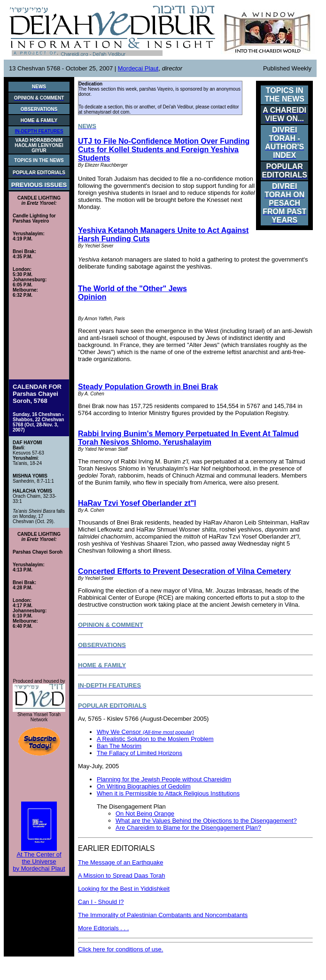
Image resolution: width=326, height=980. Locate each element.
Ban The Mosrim (119, 746)
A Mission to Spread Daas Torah (121, 876)
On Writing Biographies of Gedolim (144, 786)
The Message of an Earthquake (120, 862)
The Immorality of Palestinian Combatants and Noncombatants (163, 915)
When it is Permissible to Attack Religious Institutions (168, 793)
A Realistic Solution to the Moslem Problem (155, 739)
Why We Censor (145, 732)
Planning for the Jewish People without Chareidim (164, 779)
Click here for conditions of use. (120, 949)
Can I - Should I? (101, 902)
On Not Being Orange (145, 814)
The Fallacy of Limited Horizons (140, 753)
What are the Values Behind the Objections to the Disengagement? (206, 821)
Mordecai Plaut (138, 68)
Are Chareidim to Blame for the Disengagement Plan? (188, 828)
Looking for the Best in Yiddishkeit (124, 889)
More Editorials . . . (103, 928)
